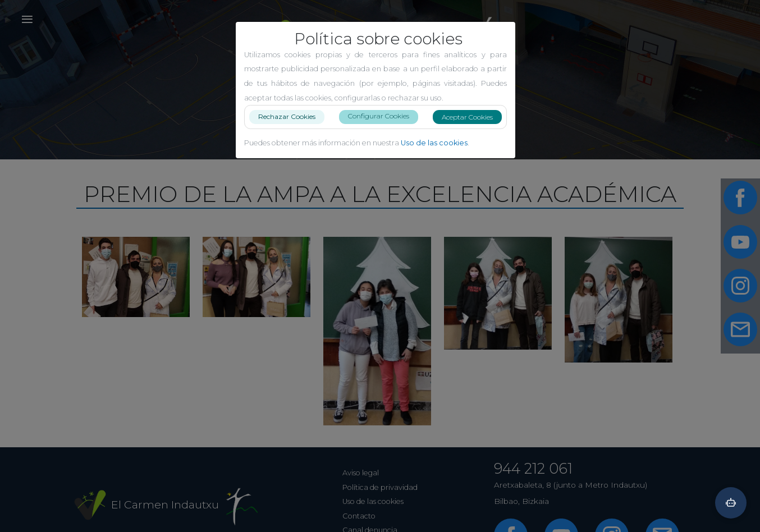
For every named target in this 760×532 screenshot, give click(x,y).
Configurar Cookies (383, 116)
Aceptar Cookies (472, 117)
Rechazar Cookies (291, 116)
